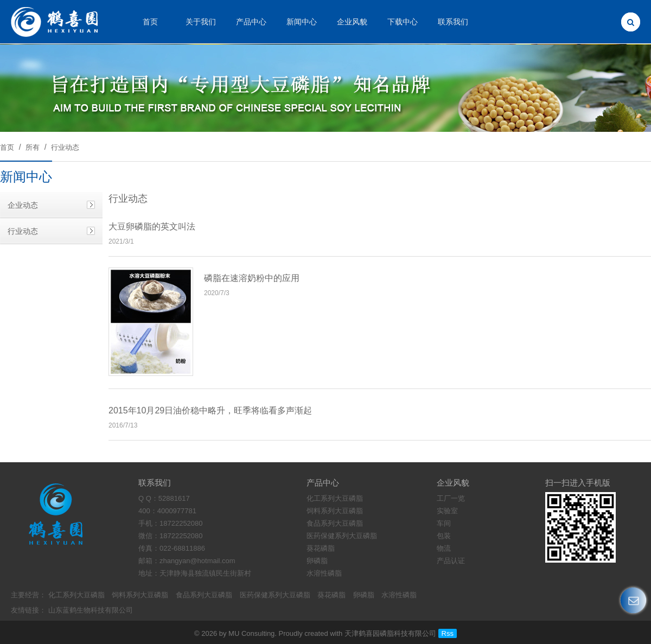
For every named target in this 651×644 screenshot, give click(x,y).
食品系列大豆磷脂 (204, 595)
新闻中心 (302, 22)
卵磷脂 (364, 595)
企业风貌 (352, 22)
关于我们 (201, 22)
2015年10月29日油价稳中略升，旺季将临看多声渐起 (210, 410)
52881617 (174, 498)
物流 (444, 548)
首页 (150, 22)
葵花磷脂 (331, 595)
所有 (33, 147)
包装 (444, 536)
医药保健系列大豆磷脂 (275, 595)
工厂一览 (451, 498)
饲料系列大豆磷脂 (140, 595)
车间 (444, 523)
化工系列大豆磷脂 (76, 595)
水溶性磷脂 (399, 595)
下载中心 (403, 22)
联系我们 (453, 22)
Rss (448, 633)
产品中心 (251, 22)
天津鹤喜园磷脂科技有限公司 (390, 633)
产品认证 (451, 561)
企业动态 (23, 205)
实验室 (447, 511)
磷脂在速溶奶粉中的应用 (252, 278)
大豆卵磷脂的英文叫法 (152, 227)
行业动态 (65, 147)
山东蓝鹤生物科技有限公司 (91, 610)
